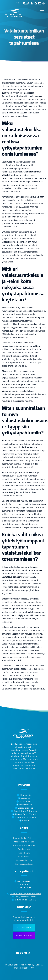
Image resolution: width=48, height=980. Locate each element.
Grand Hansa (24, 853)
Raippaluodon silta (24, 860)
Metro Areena (24, 857)
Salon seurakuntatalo (24, 864)
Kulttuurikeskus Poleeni (24, 838)
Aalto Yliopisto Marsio (24, 842)
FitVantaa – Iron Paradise (24, 845)
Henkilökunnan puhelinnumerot (25, 894)
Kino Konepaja (24, 849)
